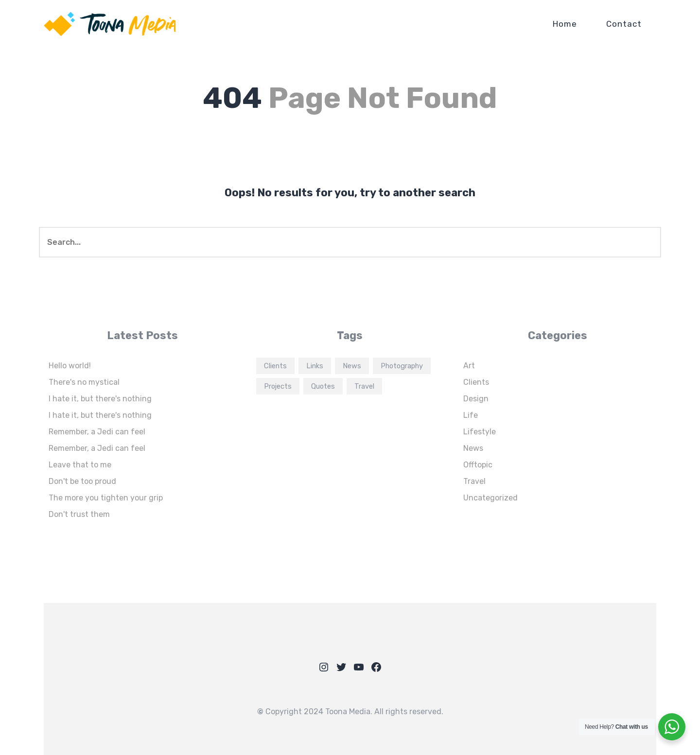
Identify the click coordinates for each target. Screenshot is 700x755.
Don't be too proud (82, 481)
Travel (364, 386)
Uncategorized (490, 498)
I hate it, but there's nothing (100, 399)
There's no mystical (84, 382)
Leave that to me (80, 465)
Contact (624, 24)
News (352, 366)
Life (471, 415)
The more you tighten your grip (106, 498)
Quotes (323, 386)
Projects (278, 386)
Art (469, 366)
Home (565, 24)
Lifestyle (480, 432)
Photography (402, 366)
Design (476, 399)
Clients (275, 366)
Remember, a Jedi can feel (97, 432)
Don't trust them (79, 514)
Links (315, 366)
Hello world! (70, 366)
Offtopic (478, 465)
